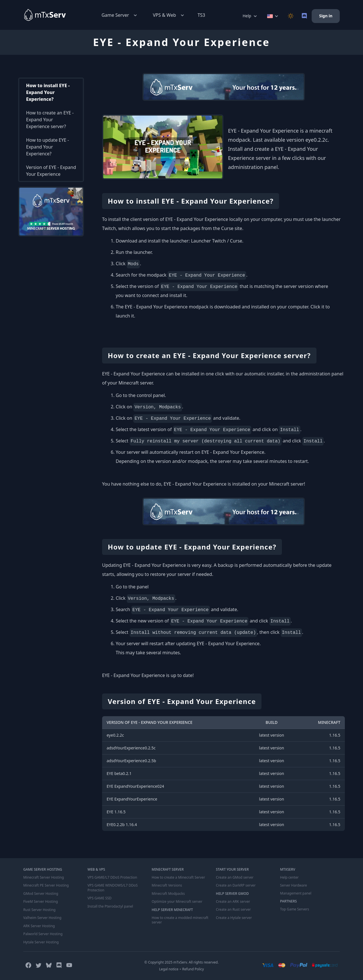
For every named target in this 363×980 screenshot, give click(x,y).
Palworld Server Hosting (43, 933)
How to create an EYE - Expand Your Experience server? (50, 120)
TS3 (201, 15)
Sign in (326, 16)
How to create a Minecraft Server (178, 877)
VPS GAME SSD (99, 898)
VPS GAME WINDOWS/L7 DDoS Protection (112, 888)
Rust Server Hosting (39, 909)
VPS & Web (169, 15)
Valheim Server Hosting (42, 917)
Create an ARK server (233, 901)
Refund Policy (193, 968)
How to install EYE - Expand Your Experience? (48, 92)
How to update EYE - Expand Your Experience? (48, 147)
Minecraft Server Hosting (43, 877)
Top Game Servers (295, 909)
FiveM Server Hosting (40, 901)
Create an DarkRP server (235, 885)
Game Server (120, 15)
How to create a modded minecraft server (180, 920)
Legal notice (169, 968)
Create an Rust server (233, 909)
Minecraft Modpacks (168, 893)
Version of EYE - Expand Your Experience (51, 171)
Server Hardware (294, 885)
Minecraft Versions (167, 885)
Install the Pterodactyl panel (110, 906)
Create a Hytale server (233, 917)
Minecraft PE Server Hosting (46, 885)
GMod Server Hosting (40, 893)
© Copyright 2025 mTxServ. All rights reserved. (181, 961)
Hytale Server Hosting (41, 941)
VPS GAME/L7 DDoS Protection (112, 877)
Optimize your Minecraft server (177, 901)
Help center (289, 877)
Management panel (296, 893)
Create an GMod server (234, 877)
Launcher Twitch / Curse (217, 241)
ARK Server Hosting (39, 925)
